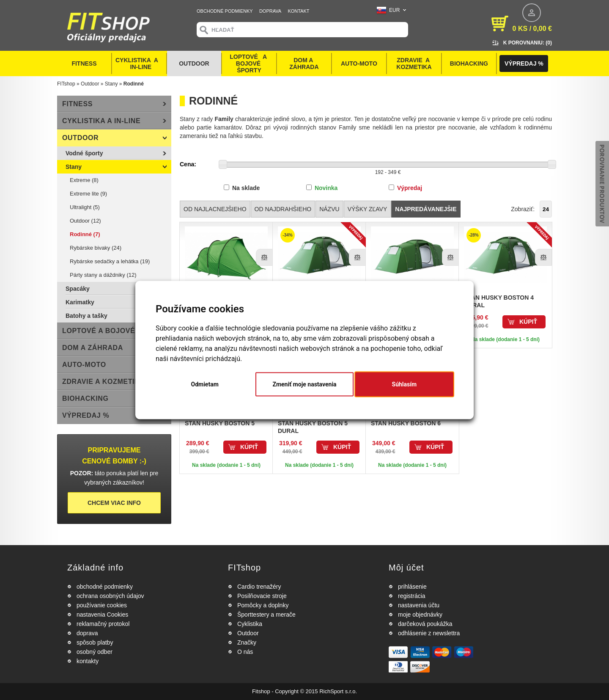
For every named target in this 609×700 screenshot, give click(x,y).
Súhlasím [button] (405, 384)
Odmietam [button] (205, 384)
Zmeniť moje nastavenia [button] (304, 384)
